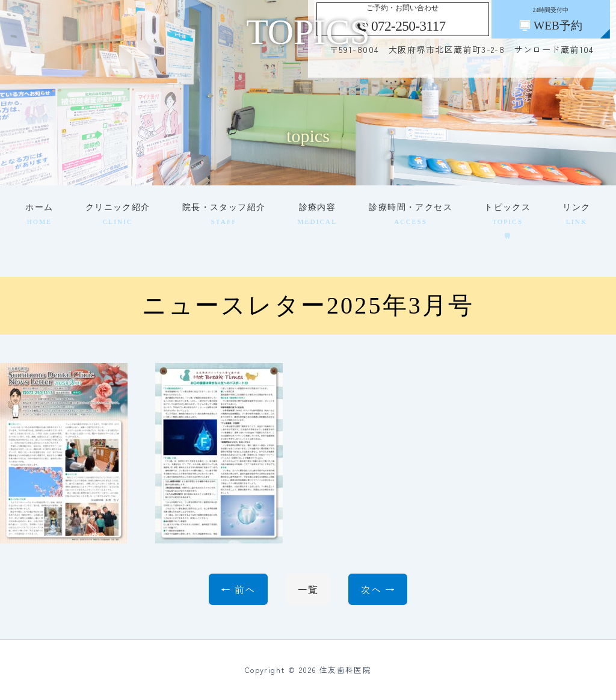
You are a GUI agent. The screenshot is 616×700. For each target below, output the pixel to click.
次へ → (378, 589)
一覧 (308, 589)
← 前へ (238, 589)
